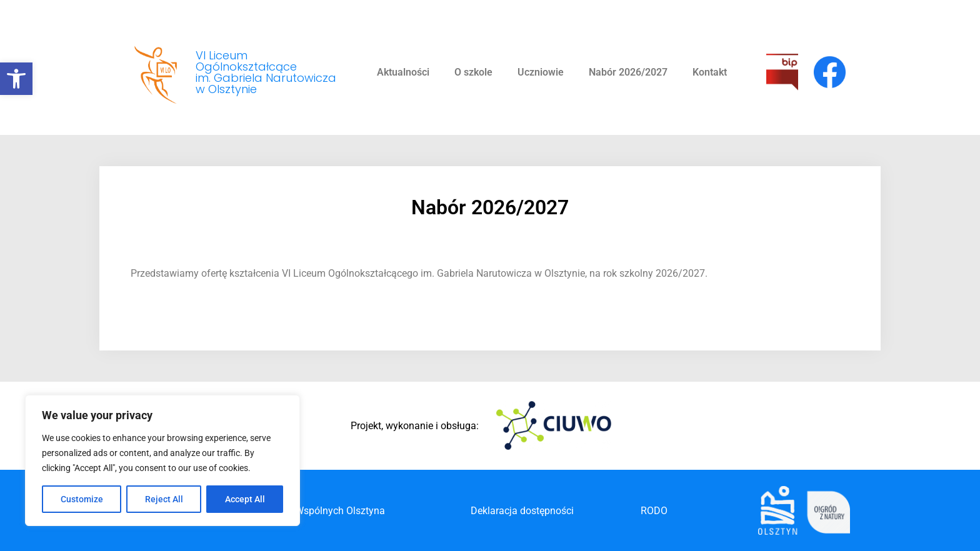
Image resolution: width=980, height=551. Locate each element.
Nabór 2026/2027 (628, 72)
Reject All (164, 499)
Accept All (245, 499)
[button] (16, 79)
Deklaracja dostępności (522, 511)
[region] (162, 460)
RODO (654, 511)
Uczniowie (541, 72)
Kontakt (710, 72)
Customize (82, 499)
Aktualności (403, 72)
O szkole (473, 72)
